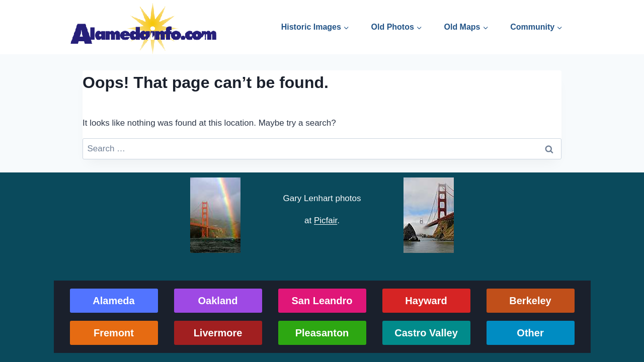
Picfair (326, 220)
